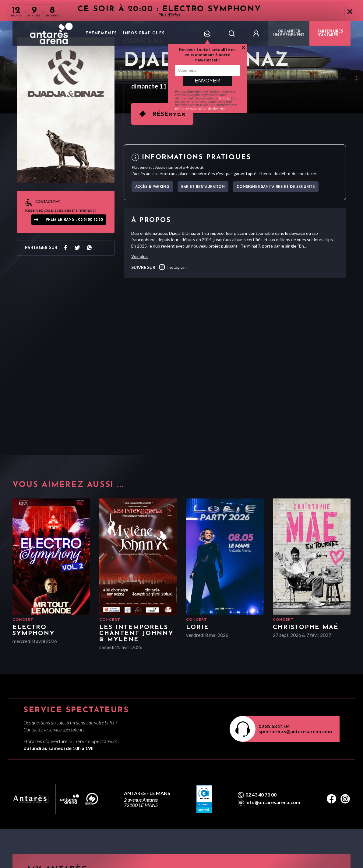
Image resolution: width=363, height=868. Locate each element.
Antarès (224, 98)
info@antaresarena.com (273, 802)
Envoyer (207, 81)
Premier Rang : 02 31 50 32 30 (74, 220)
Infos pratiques (144, 33)
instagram (173, 267)
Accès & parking (152, 187)
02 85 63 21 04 (274, 726)
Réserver (169, 114)
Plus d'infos (169, 15)
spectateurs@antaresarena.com (295, 731)
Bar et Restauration (203, 187)
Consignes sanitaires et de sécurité (276, 187)
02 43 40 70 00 (261, 795)
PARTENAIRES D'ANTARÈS (330, 33)
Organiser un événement (289, 33)
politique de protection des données (200, 108)
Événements (101, 33)
